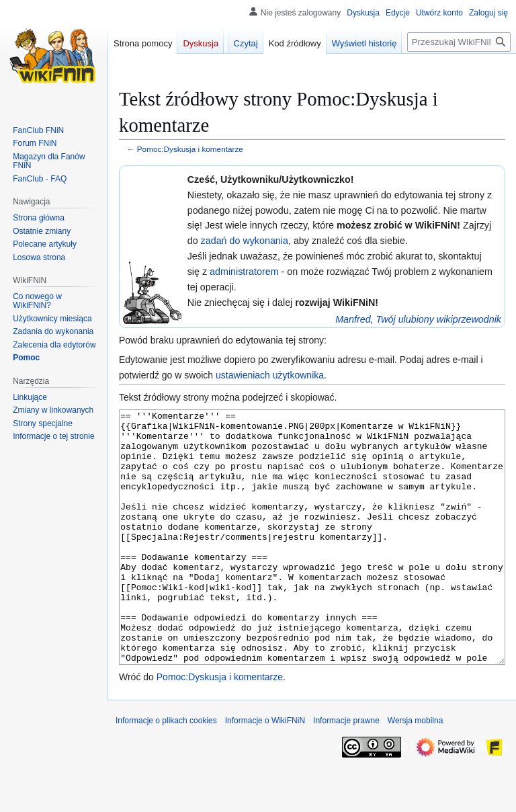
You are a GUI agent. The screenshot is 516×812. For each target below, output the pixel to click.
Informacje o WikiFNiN (265, 771)
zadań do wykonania (245, 241)
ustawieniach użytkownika (270, 375)
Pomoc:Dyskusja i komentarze (190, 149)
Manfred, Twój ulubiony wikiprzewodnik (418, 319)
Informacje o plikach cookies (166, 771)
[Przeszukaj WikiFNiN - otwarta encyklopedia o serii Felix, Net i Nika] (459, 42)
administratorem (244, 272)
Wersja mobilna (415, 771)
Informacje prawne (346, 771)
